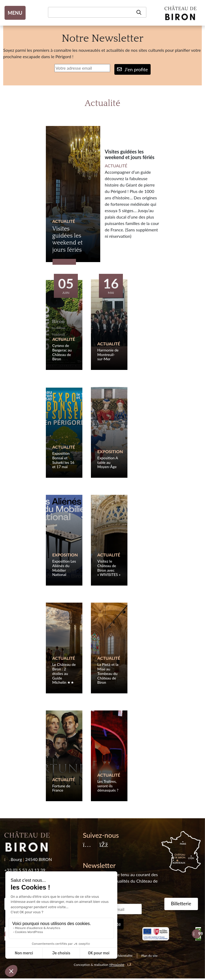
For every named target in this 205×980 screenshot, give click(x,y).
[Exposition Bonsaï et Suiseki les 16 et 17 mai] (64, 432)
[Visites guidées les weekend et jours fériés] (73, 194)
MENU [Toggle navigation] (15, 13)
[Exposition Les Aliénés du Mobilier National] (64, 540)
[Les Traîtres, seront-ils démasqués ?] (109, 756)
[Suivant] (196, 934)
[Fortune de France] (64, 756)
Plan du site (149, 956)
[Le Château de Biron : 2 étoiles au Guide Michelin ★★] (64, 648)
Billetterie (181, 903)
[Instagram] (87, 845)
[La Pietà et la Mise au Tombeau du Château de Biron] (109, 648)
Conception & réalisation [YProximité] (103, 965)
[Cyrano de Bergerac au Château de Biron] (64, 325)
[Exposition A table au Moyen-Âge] (109, 432)
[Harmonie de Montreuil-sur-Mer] (109, 325)
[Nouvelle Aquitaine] (156, 934)
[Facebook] (103, 845)
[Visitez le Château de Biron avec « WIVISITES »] (109, 540)
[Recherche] (97, 12)
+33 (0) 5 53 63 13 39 (25, 870)
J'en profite (132, 69)
